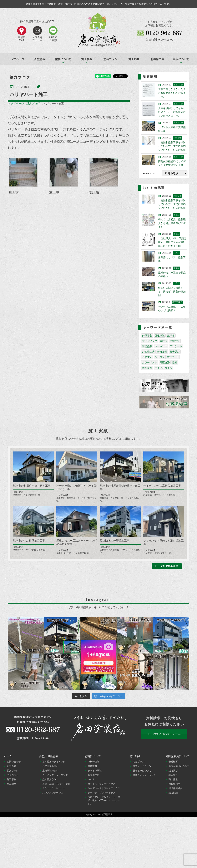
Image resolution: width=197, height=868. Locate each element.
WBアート (173, 357)
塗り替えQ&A (49, 779)
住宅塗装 (175, 341)
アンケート (176, 346)
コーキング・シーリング (55, 775)
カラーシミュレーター (54, 788)
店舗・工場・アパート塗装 (56, 784)
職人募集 (173, 779)
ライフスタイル (163, 368)
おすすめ (147, 357)
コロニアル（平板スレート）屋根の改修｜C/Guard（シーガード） (104, 800)
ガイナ (91, 779)
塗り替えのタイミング (54, 762)
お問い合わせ (14, 762)
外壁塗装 (147, 336)
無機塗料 (162, 352)
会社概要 (173, 762)
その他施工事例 (169, 566)
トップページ (16, 59)
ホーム (8, 756)
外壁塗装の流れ (50, 766)
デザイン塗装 (95, 771)
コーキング (161, 346)
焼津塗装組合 (175, 788)
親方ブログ (33, 104)
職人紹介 (173, 775)
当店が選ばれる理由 (179, 766)
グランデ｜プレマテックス (102, 793)
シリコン (160, 357)
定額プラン (139, 762)
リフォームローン (142, 766)
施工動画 (134, 59)
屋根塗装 (160, 336)
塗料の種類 (93, 762)
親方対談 (173, 793)
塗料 (175, 362)
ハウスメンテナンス (53, 793)
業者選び (175, 352)
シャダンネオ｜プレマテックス (104, 788)
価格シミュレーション (144, 775)
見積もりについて (142, 771)
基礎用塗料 (93, 775)
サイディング (150, 341)
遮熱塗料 (147, 368)
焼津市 (171, 336)
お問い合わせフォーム (167, 734)
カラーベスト (150, 362)
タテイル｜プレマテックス (102, 784)
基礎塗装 (147, 346)
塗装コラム (110, 59)
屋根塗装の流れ (50, 771)
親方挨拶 (173, 771)
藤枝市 (163, 341)
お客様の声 (157, 59)
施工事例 (12, 779)
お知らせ (12, 766)
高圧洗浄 (165, 362)
